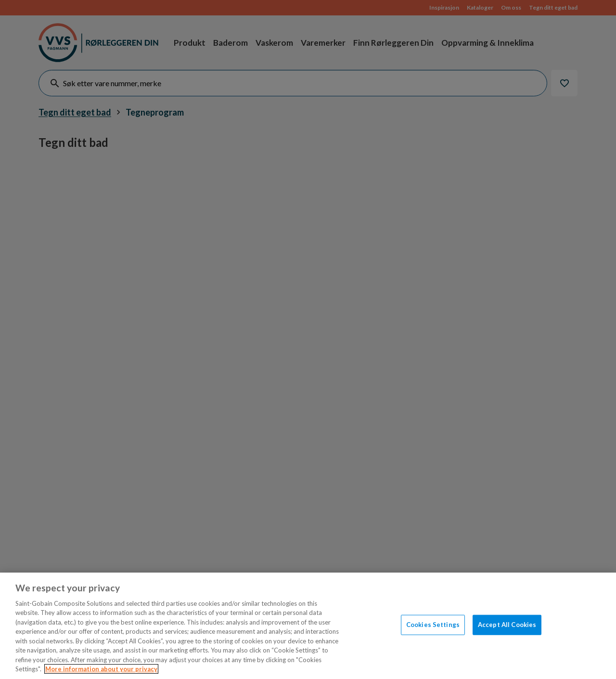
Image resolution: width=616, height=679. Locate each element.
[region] (308, 626)
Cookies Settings (433, 625)
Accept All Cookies (507, 625)
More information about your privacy (101, 669)
